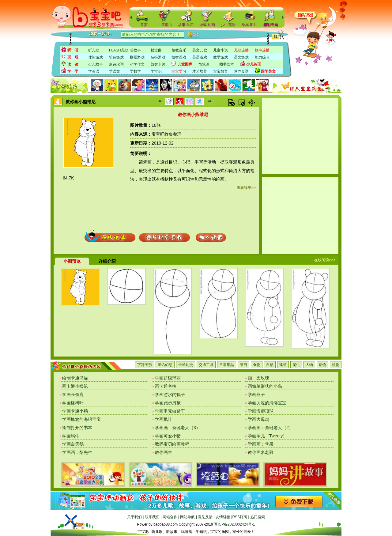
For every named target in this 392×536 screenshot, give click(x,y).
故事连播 (262, 50)
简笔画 (204, 64)
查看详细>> (246, 188)
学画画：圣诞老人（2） (270, 428)
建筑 (283, 365)
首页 (144, 25)
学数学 (135, 71)
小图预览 (72, 261)
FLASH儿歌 (119, 50)
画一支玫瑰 (258, 378)
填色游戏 (116, 57)
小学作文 (137, 64)
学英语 (94, 71)
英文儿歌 (200, 50)
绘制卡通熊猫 (75, 378)
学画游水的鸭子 (170, 394)
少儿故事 (96, 64)
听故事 (135, 50)
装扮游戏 (158, 57)
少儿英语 (228, 25)
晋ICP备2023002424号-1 (234, 524)
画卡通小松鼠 (75, 386)
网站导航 (187, 517)
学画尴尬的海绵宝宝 (81, 419)
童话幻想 (165, 365)
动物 (322, 365)
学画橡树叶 (73, 403)
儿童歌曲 (165, 25)
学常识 (156, 71)
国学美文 (268, 71)
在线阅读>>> (325, 260)
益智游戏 (179, 57)
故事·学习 (186, 25)
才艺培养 (200, 71)
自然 (270, 365)
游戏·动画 (207, 25)
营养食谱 (241, 71)
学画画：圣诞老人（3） (178, 428)
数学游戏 (221, 57)
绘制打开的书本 (77, 428)
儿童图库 (185, 64)
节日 (243, 365)
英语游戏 (200, 57)
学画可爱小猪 (168, 436)
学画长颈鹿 (73, 394)
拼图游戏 (137, 57)
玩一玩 (73, 57)
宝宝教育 (221, 71)
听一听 (73, 50)
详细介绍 (107, 261)
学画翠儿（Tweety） (267, 436)
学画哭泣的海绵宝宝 (267, 403)
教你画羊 (164, 452)
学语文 (115, 71)
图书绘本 (227, 64)
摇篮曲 (156, 50)
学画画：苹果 (261, 444)
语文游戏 (241, 57)
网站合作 (170, 517)
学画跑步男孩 (168, 403)
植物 (336, 365)
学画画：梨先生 (77, 452)
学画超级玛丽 (168, 378)
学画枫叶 (164, 419)
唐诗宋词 (116, 64)
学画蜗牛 (71, 436)
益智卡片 (158, 64)
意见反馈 (205, 517)
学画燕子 (256, 394)
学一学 (73, 71)
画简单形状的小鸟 (265, 386)
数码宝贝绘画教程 (172, 444)
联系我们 (152, 517)
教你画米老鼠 (261, 452)
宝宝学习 (179, 71)
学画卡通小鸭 (75, 411)
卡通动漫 (186, 365)
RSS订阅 (240, 517)
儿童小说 (221, 50)
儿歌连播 (241, 50)
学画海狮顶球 (261, 411)
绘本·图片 (249, 25)
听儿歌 (94, 50)
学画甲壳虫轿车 (170, 411)
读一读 (73, 64)
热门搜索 (258, 517)
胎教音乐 (179, 50)
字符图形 (145, 365)
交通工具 (206, 365)
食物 (257, 365)
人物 (309, 365)
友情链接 (223, 517)
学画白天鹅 (73, 444)
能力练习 (262, 57)
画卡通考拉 (166, 386)
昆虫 (296, 365)
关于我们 (134, 517)
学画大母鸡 (258, 419)
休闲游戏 (96, 57)
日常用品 (227, 365)
